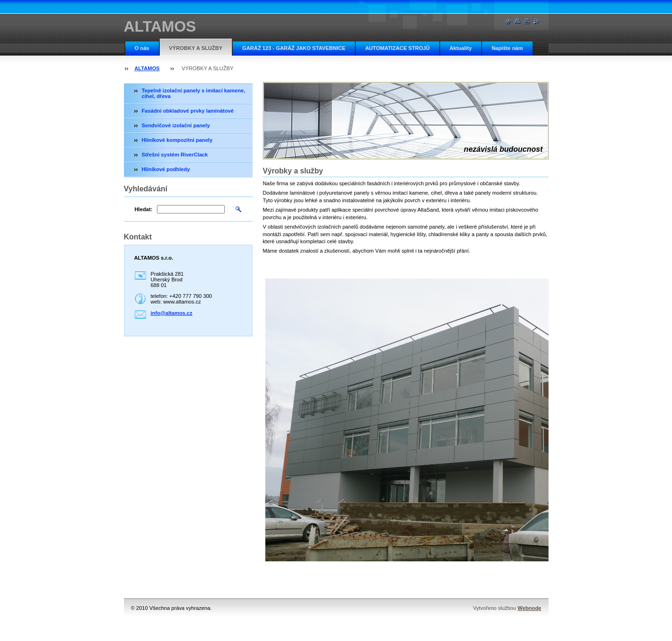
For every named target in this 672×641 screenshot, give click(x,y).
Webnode (529, 608)
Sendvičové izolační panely (176, 125)
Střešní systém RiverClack (175, 155)
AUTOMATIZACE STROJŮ (397, 48)
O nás (142, 48)
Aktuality (461, 48)
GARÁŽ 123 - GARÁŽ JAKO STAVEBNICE (294, 48)
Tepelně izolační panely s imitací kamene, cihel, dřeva (194, 93)
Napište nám (507, 48)
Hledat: (144, 209)
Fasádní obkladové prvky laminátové (188, 111)
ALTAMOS (147, 68)
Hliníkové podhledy (166, 169)
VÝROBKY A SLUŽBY (196, 48)
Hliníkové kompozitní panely (177, 140)
